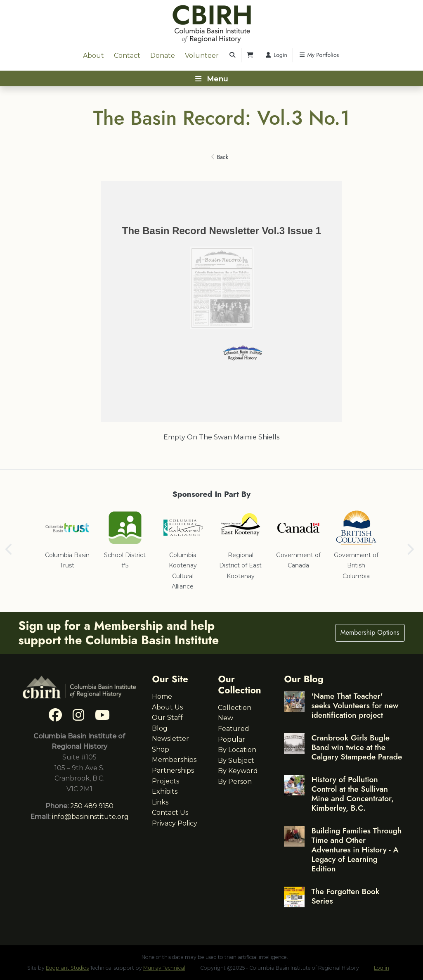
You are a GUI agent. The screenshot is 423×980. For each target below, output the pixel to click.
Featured (234, 729)
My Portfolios (319, 55)
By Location (237, 750)
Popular (232, 739)
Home (162, 696)
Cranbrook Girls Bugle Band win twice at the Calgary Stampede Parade (357, 747)
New (226, 718)
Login (276, 55)
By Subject (236, 761)
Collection (235, 708)
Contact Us (170, 813)
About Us (167, 707)
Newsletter (170, 739)
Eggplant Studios (67, 968)
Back (220, 157)
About (93, 56)
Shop (161, 749)
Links (160, 802)
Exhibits (165, 791)
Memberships (174, 760)
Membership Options (370, 632)
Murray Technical (164, 968)
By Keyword (238, 771)
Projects (165, 781)
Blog (160, 728)
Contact (127, 56)
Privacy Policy (175, 823)
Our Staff (167, 718)
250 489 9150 (92, 806)
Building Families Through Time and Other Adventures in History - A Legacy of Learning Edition (356, 849)
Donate (163, 56)
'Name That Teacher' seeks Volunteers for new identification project (355, 705)
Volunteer (202, 56)
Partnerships (173, 770)
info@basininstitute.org (90, 817)
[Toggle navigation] (211, 78)
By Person (235, 782)
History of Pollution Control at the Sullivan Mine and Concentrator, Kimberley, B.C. (352, 794)
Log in (382, 968)
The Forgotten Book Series (345, 896)
